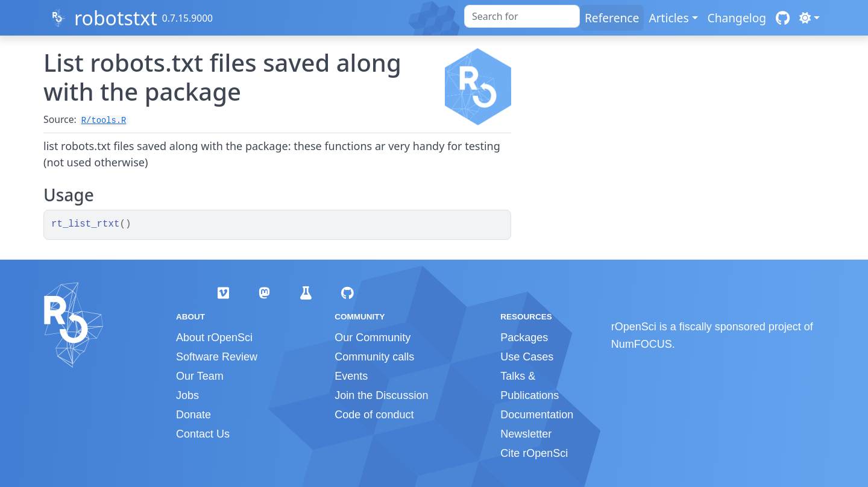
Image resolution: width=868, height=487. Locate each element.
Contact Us (203, 434)
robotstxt (116, 18)
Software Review (217, 357)
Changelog (737, 18)
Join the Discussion (381, 395)
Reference (612, 18)
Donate (193, 415)
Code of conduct (374, 415)
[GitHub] (783, 18)
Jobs (187, 395)
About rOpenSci (214, 338)
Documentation (537, 415)
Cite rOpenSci (534, 453)
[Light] (810, 18)
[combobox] (522, 16)
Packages (524, 338)
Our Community (373, 338)
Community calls (374, 357)
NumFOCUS (642, 344)
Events (351, 376)
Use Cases (527, 357)
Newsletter (526, 434)
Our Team (200, 376)
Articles (668, 18)
